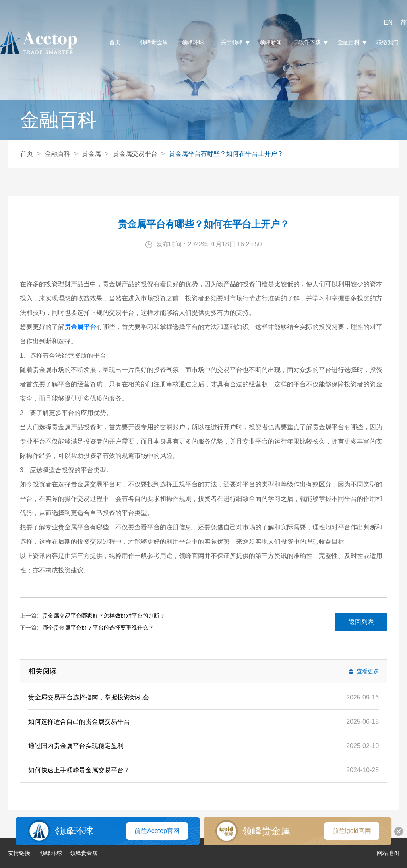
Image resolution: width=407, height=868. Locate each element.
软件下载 (309, 42)
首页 (115, 42)
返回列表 (361, 622)
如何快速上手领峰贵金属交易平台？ (79, 770)
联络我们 (387, 42)
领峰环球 (193, 42)
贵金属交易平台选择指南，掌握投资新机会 (89, 697)
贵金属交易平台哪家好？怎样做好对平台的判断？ (104, 616)
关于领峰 (232, 42)
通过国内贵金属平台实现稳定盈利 (76, 746)
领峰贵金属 (154, 42)
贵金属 (91, 154)
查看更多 (368, 671)
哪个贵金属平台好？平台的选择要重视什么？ (98, 628)
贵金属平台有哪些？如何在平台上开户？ (226, 154)
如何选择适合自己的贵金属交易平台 (79, 722)
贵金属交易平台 (135, 154)
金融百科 (348, 42)
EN (388, 22)
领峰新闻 (270, 42)
